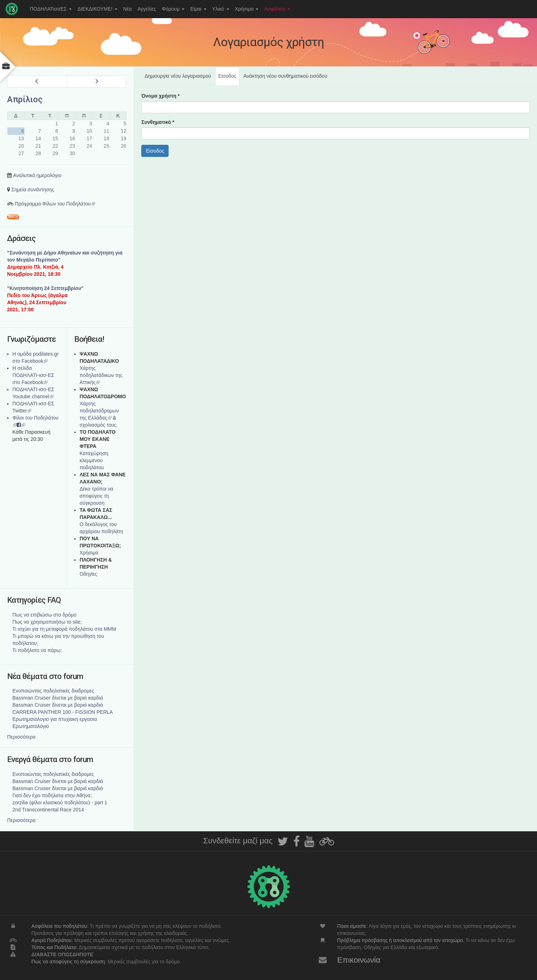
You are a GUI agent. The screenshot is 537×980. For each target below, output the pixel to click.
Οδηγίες (88, 574)
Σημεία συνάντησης (33, 190)
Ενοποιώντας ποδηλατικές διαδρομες (53, 691)
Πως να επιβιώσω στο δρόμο (44, 615)
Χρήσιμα (247, 9)
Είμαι (198, 9)
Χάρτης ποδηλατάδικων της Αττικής (101, 375)
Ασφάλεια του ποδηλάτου (59, 926)
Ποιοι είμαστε (352, 926)
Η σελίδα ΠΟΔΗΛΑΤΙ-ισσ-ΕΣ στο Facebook (33, 375)
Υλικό (221, 9)
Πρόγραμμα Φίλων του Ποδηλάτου (55, 204)
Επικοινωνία (359, 960)
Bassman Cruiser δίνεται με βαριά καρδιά (58, 698)
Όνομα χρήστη (160, 96)
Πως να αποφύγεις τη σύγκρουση (68, 962)
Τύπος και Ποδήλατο (54, 947)
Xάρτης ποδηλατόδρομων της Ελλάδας (99, 411)
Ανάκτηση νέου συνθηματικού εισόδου (285, 76)
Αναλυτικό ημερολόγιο (37, 175)
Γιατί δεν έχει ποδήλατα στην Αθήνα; (52, 795)
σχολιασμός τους (98, 425)
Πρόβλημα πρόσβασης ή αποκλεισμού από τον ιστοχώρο (400, 940)
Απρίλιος (25, 99)
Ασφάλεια (277, 9)
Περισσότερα (21, 737)
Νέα (127, 9)
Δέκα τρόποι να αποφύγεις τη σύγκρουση (96, 496)
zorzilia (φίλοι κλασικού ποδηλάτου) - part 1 (60, 803)
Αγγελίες (147, 9)
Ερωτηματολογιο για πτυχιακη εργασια (55, 719)
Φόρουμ (173, 9)
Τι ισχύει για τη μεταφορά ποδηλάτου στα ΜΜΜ (64, 629)
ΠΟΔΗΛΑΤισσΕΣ (51, 9)
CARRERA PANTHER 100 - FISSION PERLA (63, 712)
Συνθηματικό (158, 122)
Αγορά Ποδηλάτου (52, 940)
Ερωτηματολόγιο (31, 726)
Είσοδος (229, 79)
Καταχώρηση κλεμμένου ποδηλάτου (94, 460)
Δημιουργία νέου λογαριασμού (178, 76)
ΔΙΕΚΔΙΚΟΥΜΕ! (97, 9)
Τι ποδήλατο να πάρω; (37, 650)
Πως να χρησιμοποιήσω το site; (47, 622)
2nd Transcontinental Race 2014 (48, 810)
